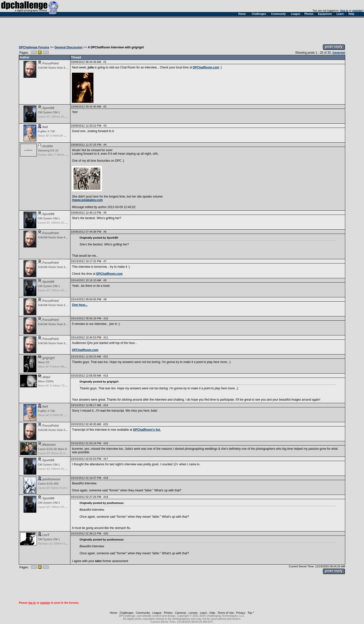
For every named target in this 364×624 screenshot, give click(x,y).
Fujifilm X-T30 (46, 131)
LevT (46, 535)
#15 (105, 424)
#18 (106, 478)
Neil (45, 127)
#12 (105, 356)
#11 (106, 337)
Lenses (193, 613)
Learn (203, 613)
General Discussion (68, 47)
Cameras (180, 613)
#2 (105, 107)
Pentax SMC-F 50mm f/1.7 (54, 155)
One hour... (80, 305)
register (357, 11)
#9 (105, 299)
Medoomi (49, 445)
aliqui (46, 377)
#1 (105, 62)
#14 (105, 405)
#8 (105, 280)
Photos (168, 613)
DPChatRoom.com (206, 67)
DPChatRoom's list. (147, 430)
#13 (105, 376)
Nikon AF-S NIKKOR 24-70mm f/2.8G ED (63, 136)
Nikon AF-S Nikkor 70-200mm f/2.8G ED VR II (66, 386)
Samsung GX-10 (48, 150)
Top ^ (251, 613)
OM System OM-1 (49, 112)
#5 (105, 213)
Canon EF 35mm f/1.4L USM (55, 453)
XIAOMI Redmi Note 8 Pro (54, 68)
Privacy (241, 613)
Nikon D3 (43, 362)
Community (143, 613)
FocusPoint (50, 63)
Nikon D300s (46, 381)
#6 (105, 232)
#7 (105, 261)
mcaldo (48, 146)
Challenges (127, 613)
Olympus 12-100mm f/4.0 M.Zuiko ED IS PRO (66, 544)
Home (114, 613)
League (157, 613)
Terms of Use (226, 613)
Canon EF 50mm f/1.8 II (52, 488)
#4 (105, 145)
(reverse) (339, 53)
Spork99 (48, 108)
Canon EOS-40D (48, 484)
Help (212, 613)
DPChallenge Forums (34, 47)
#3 (105, 126)
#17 (106, 459)
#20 (106, 533)
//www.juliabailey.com (87, 200)
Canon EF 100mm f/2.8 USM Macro (60, 117)
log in (345, 11)
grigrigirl (48, 358)
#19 (106, 497)
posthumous (51, 479)
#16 (106, 443)
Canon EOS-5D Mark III (52, 449)
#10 (106, 318)
